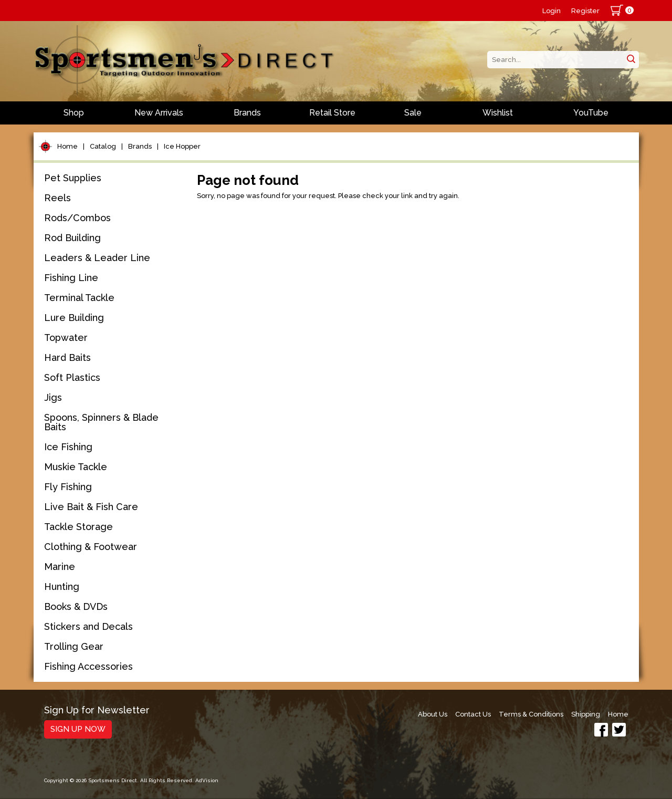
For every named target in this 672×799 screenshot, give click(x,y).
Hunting (62, 587)
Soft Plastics (72, 377)
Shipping (586, 714)
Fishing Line (71, 278)
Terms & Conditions (531, 714)
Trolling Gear (74, 646)
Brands (247, 113)
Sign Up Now (78, 729)
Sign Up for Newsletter (97, 710)
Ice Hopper (182, 146)
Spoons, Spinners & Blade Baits (101, 422)
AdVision (207, 780)
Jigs (53, 397)
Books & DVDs (76, 606)
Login (552, 11)
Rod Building (72, 238)
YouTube (591, 113)
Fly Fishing (68, 487)
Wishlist (498, 113)
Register (585, 11)
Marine (60, 567)
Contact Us (473, 714)
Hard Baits (67, 357)
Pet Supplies (73, 178)
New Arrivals (159, 113)
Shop (74, 113)
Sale (413, 113)
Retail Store (332, 113)
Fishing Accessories (88, 666)
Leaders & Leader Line (97, 258)
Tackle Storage (78, 527)
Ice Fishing (68, 447)
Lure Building (74, 318)
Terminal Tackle (79, 298)
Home (67, 146)
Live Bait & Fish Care (91, 507)
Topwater (66, 338)
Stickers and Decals (88, 626)
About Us (433, 714)
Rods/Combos (77, 218)
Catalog (103, 146)
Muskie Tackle (76, 467)
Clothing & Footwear (91, 547)
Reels (57, 198)
